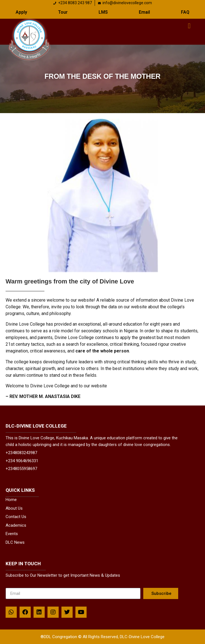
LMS (103, 12)
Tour (63, 12)
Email (144, 12)
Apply (21, 12)
